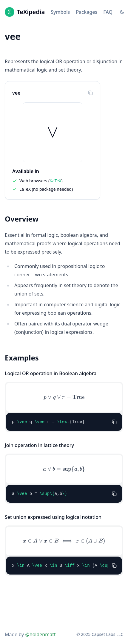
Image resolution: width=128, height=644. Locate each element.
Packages (87, 12)
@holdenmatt (40, 634)
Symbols (60, 12)
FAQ (108, 12)
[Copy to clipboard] (90, 93)
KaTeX (55, 181)
